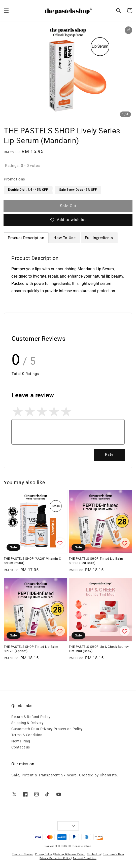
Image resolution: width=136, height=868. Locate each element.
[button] (6, 11)
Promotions (14, 179)
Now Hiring (21, 741)
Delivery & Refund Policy (70, 854)
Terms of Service (23, 854)
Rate (109, 455)
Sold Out (68, 206)
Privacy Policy (44, 854)
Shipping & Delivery (27, 723)
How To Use (64, 238)
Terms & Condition (27, 735)
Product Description (26, 238)
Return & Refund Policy (31, 717)
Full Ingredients (99, 238)
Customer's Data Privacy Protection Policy (47, 729)
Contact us (21, 747)
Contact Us (94, 854)
